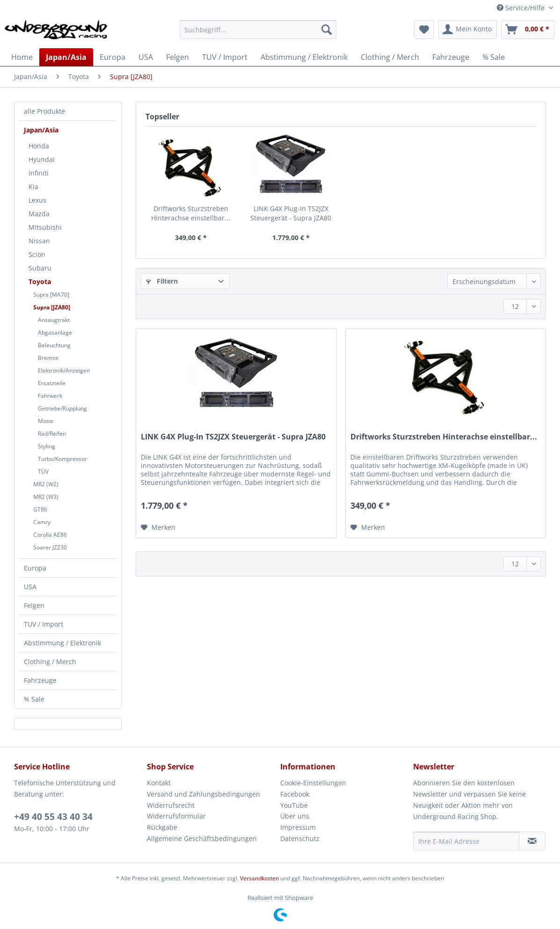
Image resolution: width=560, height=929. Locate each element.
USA (30, 587)
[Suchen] (327, 29)
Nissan (39, 241)
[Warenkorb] (528, 29)
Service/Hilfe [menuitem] (522, 8)
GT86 (40, 509)
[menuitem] (258, 34)
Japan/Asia (41, 130)
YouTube (294, 805)
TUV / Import (44, 624)
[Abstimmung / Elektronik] (304, 57)
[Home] (22, 57)
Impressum (298, 827)
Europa (35, 568)
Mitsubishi (45, 227)
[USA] (146, 57)
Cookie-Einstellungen (313, 783)
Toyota (40, 282)
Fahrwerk (50, 396)
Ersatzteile (52, 383)
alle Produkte (44, 111)
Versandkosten (259, 878)
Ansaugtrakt (54, 320)
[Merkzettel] (424, 29)
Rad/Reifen (52, 434)
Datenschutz (300, 838)
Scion (37, 254)
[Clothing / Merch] (390, 57)
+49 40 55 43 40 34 (53, 817)
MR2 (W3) (46, 497)
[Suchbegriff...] (258, 29)
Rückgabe (162, 827)
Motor (46, 421)
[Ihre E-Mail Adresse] (466, 841)
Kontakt (159, 783)
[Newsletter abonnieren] (532, 841)
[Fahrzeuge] (451, 57)
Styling (47, 446)
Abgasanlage (55, 333)
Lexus (37, 200)
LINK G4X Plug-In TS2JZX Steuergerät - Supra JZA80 (291, 213)
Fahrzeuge (40, 680)
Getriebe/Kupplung (62, 408)
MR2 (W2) (46, 484)
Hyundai (42, 159)
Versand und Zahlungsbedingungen (204, 794)
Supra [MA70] (51, 295)
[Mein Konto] (468, 29)
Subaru (40, 268)
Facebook (295, 794)
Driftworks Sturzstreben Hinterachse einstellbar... (191, 213)
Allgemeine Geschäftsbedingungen (202, 838)
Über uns (295, 816)
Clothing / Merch (50, 662)
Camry (42, 522)
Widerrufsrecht (171, 805)
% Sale (34, 699)
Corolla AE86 (50, 535)
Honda (39, 146)
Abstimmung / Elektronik (62, 643)
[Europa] (113, 57)
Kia (33, 187)
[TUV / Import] (225, 57)
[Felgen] (178, 57)
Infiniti (39, 173)
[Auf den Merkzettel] (158, 527)
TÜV (43, 472)
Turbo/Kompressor (62, 459)
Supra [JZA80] (52, 307)
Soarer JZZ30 (50, 547)
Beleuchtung (54, 345)
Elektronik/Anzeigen (64, 370)
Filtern (162, 281)
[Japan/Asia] (66, 57)
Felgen (34, 605)
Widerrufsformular (176, 816)
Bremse (48, 358)
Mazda (39, 214)
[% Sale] (494, 57)
